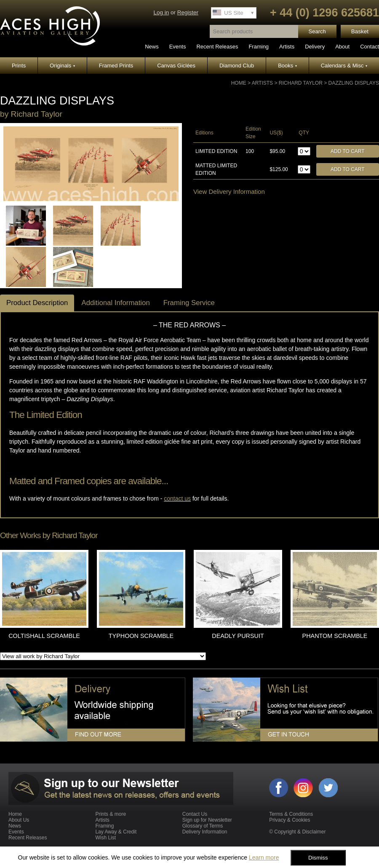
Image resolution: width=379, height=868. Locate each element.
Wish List (105, 838)
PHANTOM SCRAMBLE (335, 636)
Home (239, 83)
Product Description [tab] (37, 303)
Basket (360, 31)
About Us (19, 820)
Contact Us (195, 814)
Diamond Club (237, 66)
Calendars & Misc (344, 66)
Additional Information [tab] (115, 303)
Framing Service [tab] (189, 303)
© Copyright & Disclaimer (297, 832)
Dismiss (318, 858)
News (152, 47)
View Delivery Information (229, 192)
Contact (370, 47)
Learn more (264, 857)
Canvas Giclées (176, 66)
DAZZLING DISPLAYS (354, 83)
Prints (19, 66)
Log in (161, 12)
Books (287, 66)
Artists (287, 47)
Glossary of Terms (203, 826)
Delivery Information (205, 832)
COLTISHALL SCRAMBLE (44, 636)
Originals (62, 66)
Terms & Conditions (291, 814)
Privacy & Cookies (290, 820)
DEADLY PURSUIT (238, 636)
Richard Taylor (301, 83)
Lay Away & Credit (116, 832)
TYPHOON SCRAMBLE (141, 636)
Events (178, 47)
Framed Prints (116, 66)
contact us (177, 498)
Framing (259, 47)
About (342, 47)
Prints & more (111, 814)
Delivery (315, 47)
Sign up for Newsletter (207, 820)
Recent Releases (217, 47)
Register (188, 12)
